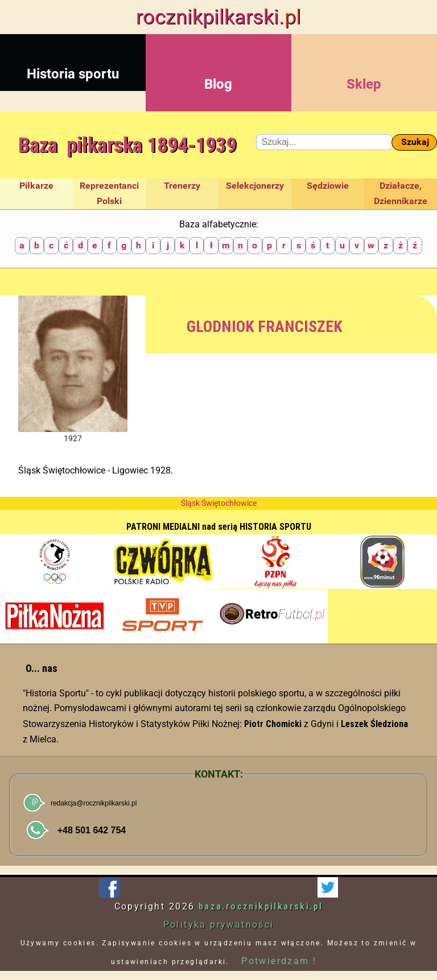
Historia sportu (73, 58)
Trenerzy (182, 186)
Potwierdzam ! (279, 961)
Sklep (364, 68)
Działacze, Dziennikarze (401, 193)
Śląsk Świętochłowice (219, 503)
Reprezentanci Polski (109, 193)
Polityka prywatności (219, 925)
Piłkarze (36, 186)
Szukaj (415, 142)
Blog (218, 68)
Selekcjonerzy (255, 186)
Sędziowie (328, 186)
